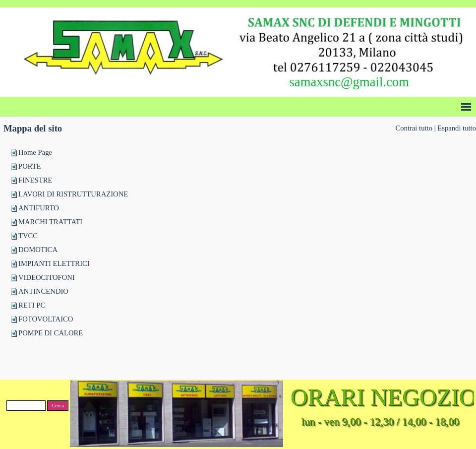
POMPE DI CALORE (51, 333)
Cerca (58, 406)
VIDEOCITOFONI (47, 277)
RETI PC (32, 305)
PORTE (30, 166)
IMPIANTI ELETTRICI (54, 263)
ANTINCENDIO (43, 291)
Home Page (35, 152)
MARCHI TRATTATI (50, 222)
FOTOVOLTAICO (46, 319)
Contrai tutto (414, 128)
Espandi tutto (457, 128)
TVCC (28, 236)
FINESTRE (35, 180)
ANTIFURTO (39, 208)
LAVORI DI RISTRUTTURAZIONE (73, 194)
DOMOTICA (38, 250)
